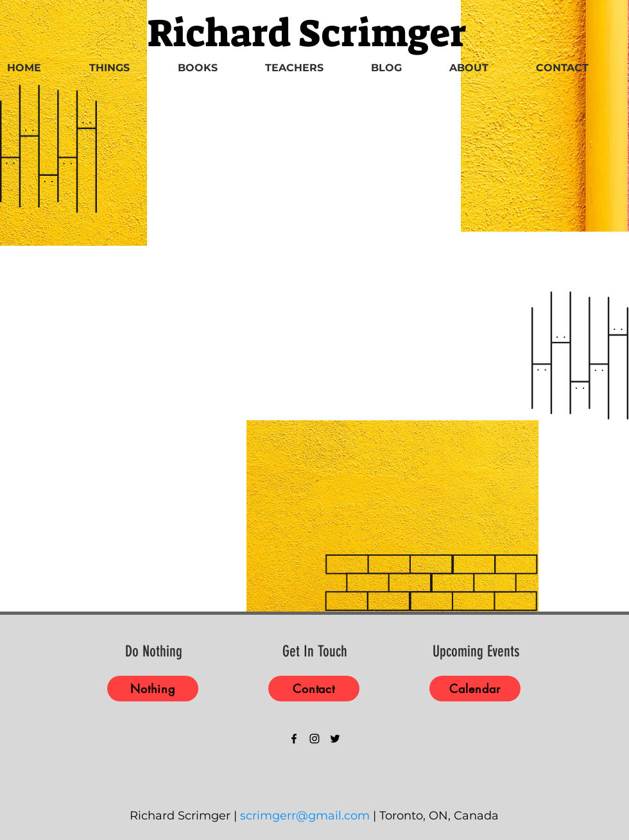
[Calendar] (475, 689)
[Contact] (314, 689)
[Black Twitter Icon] (335, 739)
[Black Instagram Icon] (314, 739)
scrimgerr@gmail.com (305, 816)
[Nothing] (153, 689)
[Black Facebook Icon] (294, 739)
